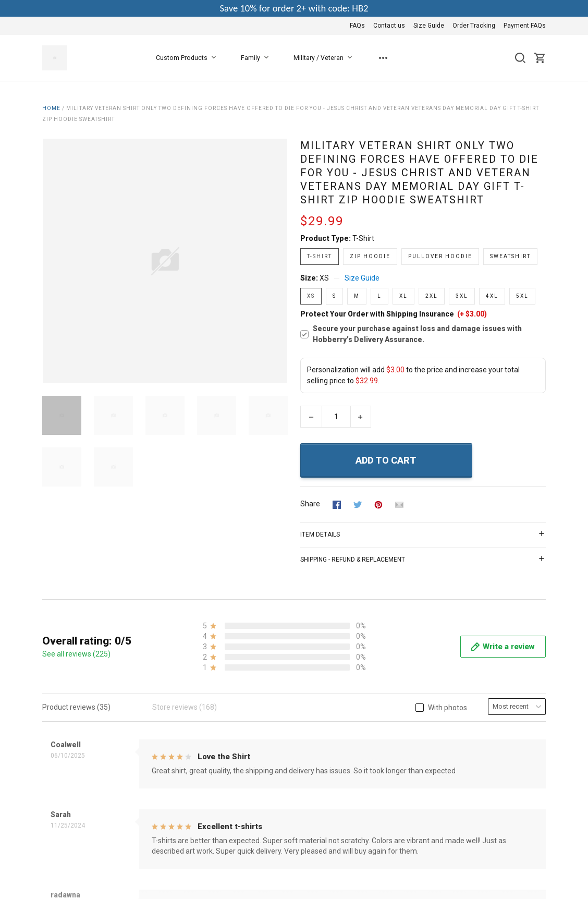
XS (324, 278)
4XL (492, 296)
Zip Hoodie (370, 256)
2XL (432, 296)
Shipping (229, 737)
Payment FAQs (525, 26)
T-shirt (363, 238)
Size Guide (429, 26)
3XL (462, 296)
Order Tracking (474, 26)
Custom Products (188, 58)
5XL (522, 296)
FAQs (357, 26)
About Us (229, 681)
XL (403, 296)
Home (51, 108)
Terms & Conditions (246, 695)
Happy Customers (244, 766)
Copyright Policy (241, 751)
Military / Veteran (325, 58)
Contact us (389, 26)
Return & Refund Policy (252, 723)
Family (257, 58)
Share (310, 504)
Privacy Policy (237, 709)
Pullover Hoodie (440, 256)
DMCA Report (523, 800)
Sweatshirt (510, 256)
